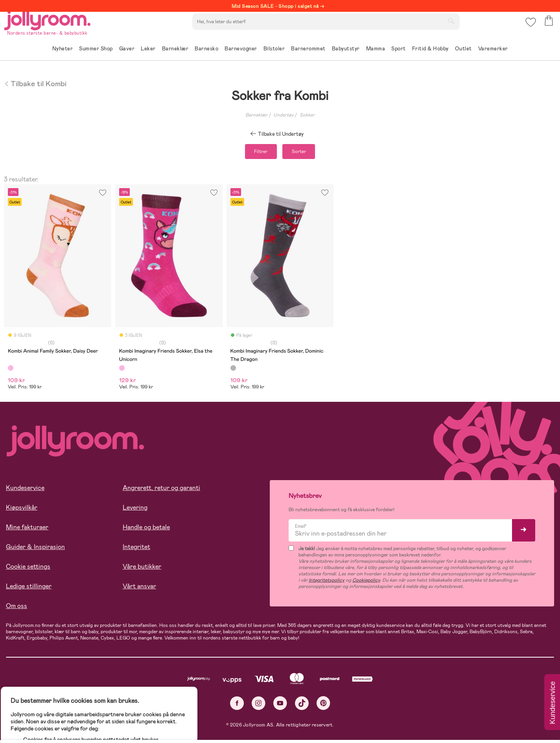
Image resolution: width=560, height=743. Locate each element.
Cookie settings (28, 570)
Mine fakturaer (27, 531)
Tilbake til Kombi (35, 83)
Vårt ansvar (139, 590)
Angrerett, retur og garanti (161, 491)
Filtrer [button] (252, 153)
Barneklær (256, 115)
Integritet (136, 550)
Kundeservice (25, 491)
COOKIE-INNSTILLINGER (151, 716)
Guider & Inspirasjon (35, 550)
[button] (529, 29)
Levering (135, 511)
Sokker (307, 115)
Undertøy (284, 115)
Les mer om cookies (42, 692)
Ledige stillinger (29, 590)
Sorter (307, 153)
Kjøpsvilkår (22, 511)
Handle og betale (146, 531)
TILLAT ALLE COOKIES (61, 716)
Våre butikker (142, 570)
